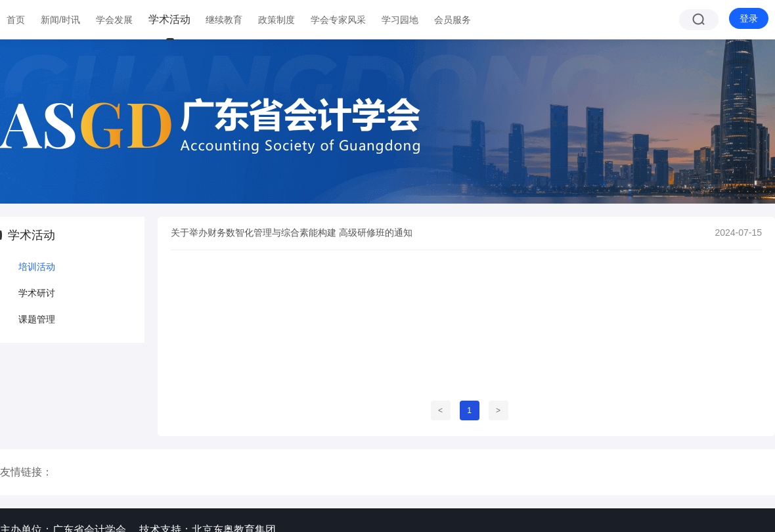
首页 (16, 20)
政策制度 (277, 20)
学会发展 (114, 20)
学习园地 (400, 20)
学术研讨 (37, 293)
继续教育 (224, 20)
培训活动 (37, 267)
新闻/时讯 (60, 20)
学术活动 (169, 19)
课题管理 (37, 319)
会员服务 (453, 20)
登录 (749, 18)
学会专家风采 (338, 20)
